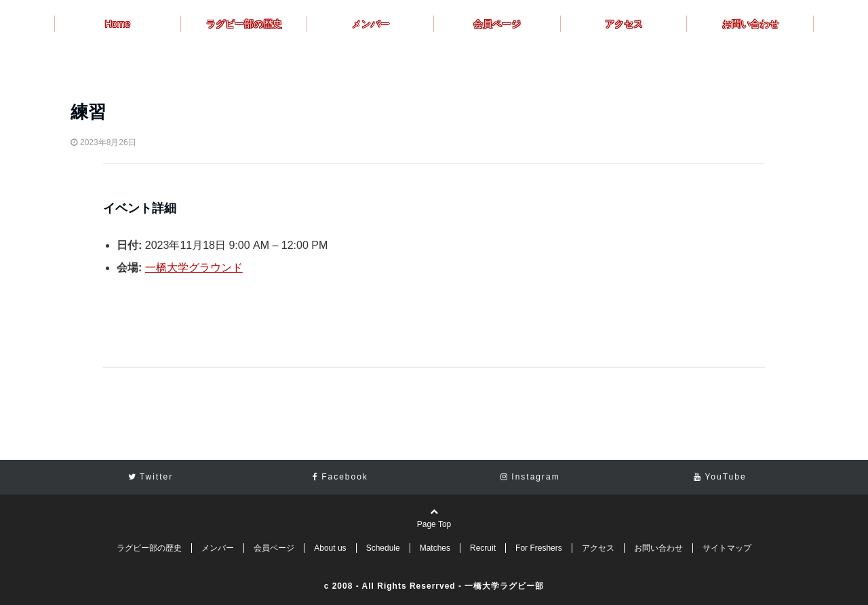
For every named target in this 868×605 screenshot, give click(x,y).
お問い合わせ (751, 24)
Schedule (383, 548)
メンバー (371, 24)
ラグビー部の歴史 (244, 24)
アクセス (624, 24)
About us (330, 548)
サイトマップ (727, 548)
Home (118, 24)
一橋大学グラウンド (194, 268)
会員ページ (497, 24)
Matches (435, 548)
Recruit (483, 548)
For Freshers (539, 548)
